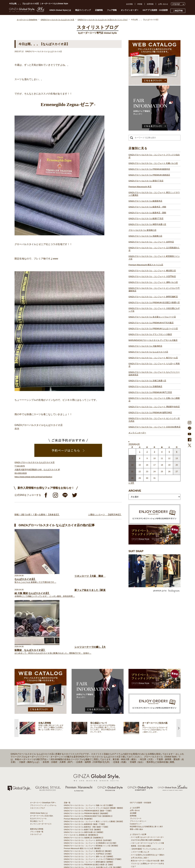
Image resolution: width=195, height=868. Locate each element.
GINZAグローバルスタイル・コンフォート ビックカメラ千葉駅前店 (154, 289)
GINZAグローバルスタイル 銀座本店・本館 (147, 207)
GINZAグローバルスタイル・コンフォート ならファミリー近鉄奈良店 (154, 373)
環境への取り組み (136, 763)
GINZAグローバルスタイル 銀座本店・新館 (147, 213)
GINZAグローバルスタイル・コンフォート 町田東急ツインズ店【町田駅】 (91, 780)
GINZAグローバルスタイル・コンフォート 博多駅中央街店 (154, 407)
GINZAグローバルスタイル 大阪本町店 (145, 346)
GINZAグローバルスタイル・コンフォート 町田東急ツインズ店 (154, 258)
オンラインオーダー (130, 10)
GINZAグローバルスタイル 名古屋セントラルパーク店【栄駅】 (87, 804)
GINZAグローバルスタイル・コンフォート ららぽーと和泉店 (154, 365)
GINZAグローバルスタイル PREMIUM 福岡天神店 (150, 413)
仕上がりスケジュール (38, 753)
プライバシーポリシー (138, 755)
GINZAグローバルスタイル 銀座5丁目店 (146, 218)
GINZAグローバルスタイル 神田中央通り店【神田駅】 (84, 766)
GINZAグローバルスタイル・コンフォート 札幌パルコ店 (153, 163)
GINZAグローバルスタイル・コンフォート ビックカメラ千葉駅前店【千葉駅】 (93, 793)
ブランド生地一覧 (37, 766)
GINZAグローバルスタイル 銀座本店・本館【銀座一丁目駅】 (86, 761)
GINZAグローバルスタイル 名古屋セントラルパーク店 (152, 317)
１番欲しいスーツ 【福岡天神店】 (105, 515)
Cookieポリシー (136, 758)
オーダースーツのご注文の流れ (42, 750)
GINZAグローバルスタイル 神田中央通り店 (147, 224)
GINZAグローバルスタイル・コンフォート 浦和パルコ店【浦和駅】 (89, 791)
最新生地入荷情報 (37, 763)
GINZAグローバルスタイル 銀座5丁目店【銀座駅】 (83, 764)
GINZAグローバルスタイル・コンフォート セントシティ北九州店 (154, 420)
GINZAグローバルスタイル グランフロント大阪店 (150, 334)
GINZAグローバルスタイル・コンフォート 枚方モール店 (153, 358)
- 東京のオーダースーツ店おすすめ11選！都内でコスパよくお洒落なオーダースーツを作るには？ (147, 798)
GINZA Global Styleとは (60, 10)
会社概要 (133, 747)
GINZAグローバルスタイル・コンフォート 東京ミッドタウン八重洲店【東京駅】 (94, 756)
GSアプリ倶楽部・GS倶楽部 (155, 10)
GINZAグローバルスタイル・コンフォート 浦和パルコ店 (153, 282)
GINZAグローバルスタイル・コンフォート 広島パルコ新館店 (154, 399)
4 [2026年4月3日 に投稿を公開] (162, 452)
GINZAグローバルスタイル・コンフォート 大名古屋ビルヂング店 (154, 310)
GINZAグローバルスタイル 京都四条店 (145, 386)
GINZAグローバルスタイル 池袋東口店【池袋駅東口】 (84, 772)
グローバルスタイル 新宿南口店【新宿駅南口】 (81, 769)
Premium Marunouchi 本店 (140, 187)
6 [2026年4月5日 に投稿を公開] (177, 452)
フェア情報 (112, 10)
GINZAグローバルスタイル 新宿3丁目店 (146, 181)
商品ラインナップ (83, 10)
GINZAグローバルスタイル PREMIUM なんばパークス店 (153, 329)
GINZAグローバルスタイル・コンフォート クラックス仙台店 (154, 156)
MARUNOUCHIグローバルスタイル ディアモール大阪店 (153, 340)
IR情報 (140, 4)
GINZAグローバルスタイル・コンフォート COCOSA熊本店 (154, 427)
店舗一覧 (67, 737)
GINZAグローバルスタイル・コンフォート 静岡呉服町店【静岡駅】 (89, 796)
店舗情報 (99, 10)
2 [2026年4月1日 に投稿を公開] (147, 452)
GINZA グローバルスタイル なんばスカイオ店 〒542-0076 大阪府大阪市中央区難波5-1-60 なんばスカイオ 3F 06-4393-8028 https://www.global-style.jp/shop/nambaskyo (37, 470)
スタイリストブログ (38, 742)
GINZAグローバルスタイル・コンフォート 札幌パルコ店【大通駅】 (89, 739)
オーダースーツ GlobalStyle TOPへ (43, 737)
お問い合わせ (163, 4)
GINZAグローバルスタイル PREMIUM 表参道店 (149, 175)
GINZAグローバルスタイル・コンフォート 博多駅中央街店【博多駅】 (90, 842)
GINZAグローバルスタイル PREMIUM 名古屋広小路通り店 (154, 302)
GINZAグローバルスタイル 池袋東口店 (145, 236)
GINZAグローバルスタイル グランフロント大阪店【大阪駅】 (86, 812)
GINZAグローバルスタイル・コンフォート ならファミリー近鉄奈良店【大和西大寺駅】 (96, 828)
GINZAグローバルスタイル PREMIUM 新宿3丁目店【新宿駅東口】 (88, 750)
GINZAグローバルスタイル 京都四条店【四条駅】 (82, 831)
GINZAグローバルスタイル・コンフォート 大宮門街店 (152, 276)
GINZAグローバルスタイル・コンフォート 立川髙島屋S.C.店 (154, 249)
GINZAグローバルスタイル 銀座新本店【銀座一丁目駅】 (85, 758)
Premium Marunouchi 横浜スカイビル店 (146, 265)
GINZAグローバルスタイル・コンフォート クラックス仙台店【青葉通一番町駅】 (94, 742)
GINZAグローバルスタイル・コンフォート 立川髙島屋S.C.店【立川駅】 (90, 777)
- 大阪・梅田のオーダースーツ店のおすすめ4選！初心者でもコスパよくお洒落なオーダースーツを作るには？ (147, 806)
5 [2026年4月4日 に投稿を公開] (169, 452)
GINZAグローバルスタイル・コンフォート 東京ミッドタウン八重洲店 (154, 194)
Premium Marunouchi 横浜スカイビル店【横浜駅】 (83, 783)
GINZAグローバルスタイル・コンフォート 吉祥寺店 (151, 242)
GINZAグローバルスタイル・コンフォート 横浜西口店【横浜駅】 (88, 785)
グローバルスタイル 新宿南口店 (142, 230)
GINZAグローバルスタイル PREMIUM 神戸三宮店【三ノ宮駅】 (87, 834)
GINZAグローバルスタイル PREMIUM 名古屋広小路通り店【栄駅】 (89, 799)
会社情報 (129, 4)
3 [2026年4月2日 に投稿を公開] (154, 452)
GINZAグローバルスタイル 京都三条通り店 (147, 381)
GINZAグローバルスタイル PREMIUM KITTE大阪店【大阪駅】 (87, 807)
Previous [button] (16, 662)
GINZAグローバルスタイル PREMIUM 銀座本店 (149, 169)
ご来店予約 (178, 11)
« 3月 (131, 483)
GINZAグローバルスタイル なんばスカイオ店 (148, 352)
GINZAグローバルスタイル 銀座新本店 (145, 201)
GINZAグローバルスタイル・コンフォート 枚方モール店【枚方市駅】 (90, 823)
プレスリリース (136, 753)
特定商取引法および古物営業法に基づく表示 (146, 761)
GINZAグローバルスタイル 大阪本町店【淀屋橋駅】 (83, 818)
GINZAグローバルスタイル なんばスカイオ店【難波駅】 (85, 820)
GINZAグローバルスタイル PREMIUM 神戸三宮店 (150, 392)
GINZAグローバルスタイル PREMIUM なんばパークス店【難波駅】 (89, 809)
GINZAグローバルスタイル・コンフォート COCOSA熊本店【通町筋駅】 (91, 847)
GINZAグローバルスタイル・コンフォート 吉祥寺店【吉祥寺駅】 (88, 774)
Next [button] (179, 662)
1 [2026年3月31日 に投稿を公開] (140, 452)
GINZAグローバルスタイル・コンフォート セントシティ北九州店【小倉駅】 (92, 844)
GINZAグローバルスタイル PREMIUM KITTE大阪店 (151, 323)
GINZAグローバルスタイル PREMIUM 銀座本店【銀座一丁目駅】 (88, 745)
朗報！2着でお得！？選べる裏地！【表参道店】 (37, 515)
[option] (46, 662)
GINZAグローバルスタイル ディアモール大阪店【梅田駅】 (86, 815)
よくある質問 (135, 742)
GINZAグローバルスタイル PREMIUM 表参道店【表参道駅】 (86, 747)
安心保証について (37, 755)
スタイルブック (36, 768)
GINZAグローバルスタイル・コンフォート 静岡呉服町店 (153, 297)
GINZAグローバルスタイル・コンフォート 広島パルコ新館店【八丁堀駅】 (91, 836)
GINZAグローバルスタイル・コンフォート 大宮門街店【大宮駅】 (88, 788)
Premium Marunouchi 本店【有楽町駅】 (78, 753)
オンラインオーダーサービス (41, 758)
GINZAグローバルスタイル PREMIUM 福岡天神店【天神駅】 (86, 839)
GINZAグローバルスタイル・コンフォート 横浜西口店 (152, 271)
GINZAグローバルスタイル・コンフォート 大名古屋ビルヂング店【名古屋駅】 (93, 801)
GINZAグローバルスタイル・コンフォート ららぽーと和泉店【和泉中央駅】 (92, 826)
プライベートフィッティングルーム (43, 739)
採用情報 (150, 4)
